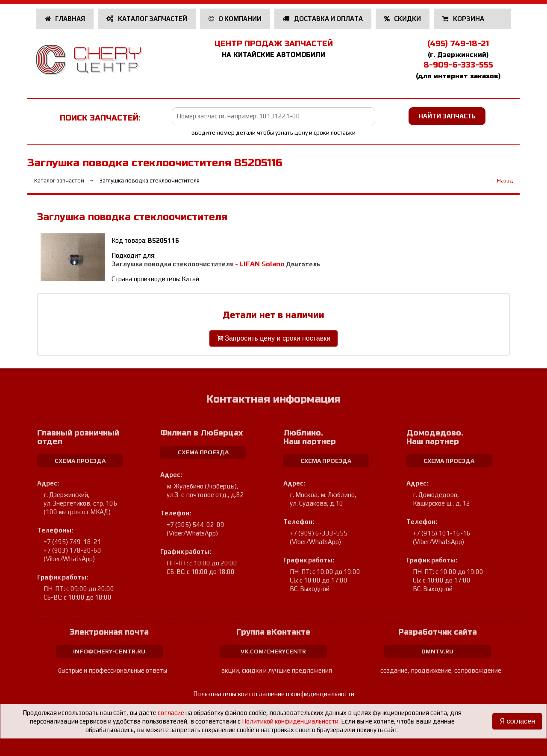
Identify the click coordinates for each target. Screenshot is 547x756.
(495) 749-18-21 (458, 44)
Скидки (403, 19)
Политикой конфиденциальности (290, 721)
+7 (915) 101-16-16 (442, 533)
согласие (171, 713)
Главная (65, 19)
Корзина (464, 19)
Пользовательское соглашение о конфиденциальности (274, 694)
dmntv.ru (437, 651)
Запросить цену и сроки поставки (273, 338)
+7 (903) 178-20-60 (72, 550)
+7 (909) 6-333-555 (319, 533)
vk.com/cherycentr (273, 651)
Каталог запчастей (147, 19)
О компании (235, 19)
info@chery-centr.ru (109, 651)
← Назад (501, 181)
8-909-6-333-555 (458, 65)
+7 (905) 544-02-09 (196, 525)
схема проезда (80, 461)
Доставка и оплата (323, 19)
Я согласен (517, 721)
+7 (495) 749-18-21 (72, 542)
